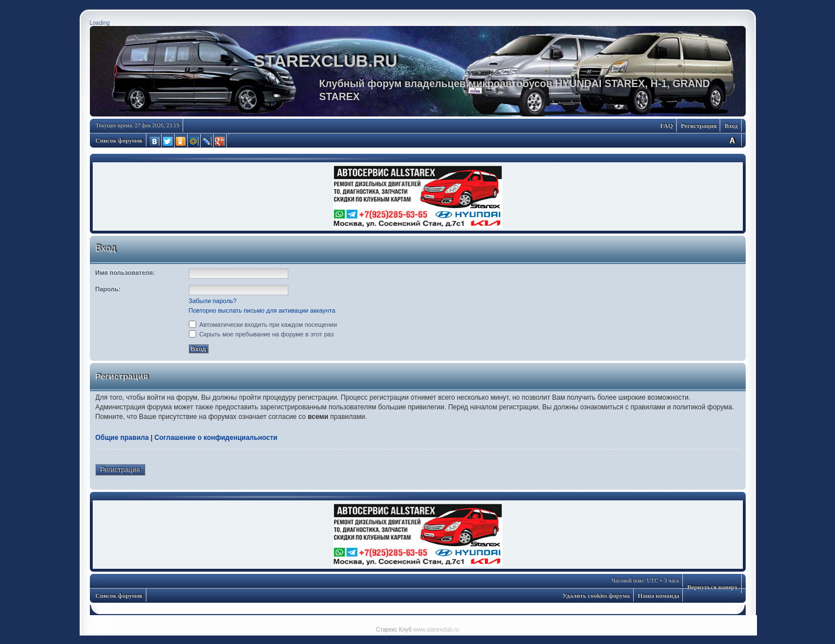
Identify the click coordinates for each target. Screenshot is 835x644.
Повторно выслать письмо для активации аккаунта (262, 310)
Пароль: (108, 289)
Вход (731, 126)
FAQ (667, 126)
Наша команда (658, 595)
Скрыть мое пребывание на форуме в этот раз (261, 334)
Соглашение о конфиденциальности (216, 438)
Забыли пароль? (213, 301)
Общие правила (122, 438)
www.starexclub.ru (436, 630)
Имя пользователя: (126, 273)
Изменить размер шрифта (732, 140)
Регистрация (699, 126)
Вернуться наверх (713, 587)
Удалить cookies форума (596, 595)
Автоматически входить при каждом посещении (263, 325)
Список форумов (119, 140)
